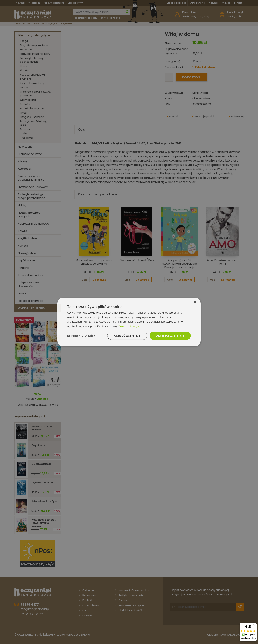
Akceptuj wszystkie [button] (170, 336)
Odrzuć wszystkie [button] (127, 336)
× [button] (195, 302)
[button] (81, 336)
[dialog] (129, 322)
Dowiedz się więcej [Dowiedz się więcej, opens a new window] (129, 326)
